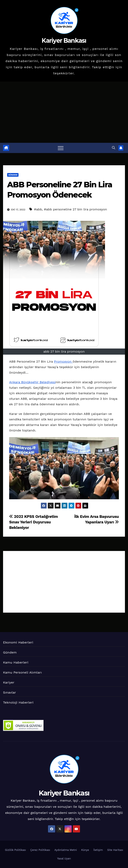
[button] (114, 148)
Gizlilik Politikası (15, 850)
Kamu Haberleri (16, 662)
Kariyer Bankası (64, 41)
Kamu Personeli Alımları (22, 672)
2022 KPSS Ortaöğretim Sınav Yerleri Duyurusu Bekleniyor (33, 522)
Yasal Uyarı (64, 859)
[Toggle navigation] (61, 148)
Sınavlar (10, 692)
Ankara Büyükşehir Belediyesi (32, 382)
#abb (38, 209)
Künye (85, 850)
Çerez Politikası (40, 850)
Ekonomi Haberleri (18, 642)
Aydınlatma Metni (66, 850)
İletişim (98, 850)
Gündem (13, 175)
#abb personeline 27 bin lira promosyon (75, 209)
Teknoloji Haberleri (18, 702)
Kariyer (9, 682)
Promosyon (63, 361)
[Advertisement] (64, 112)
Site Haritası (115, 850)
